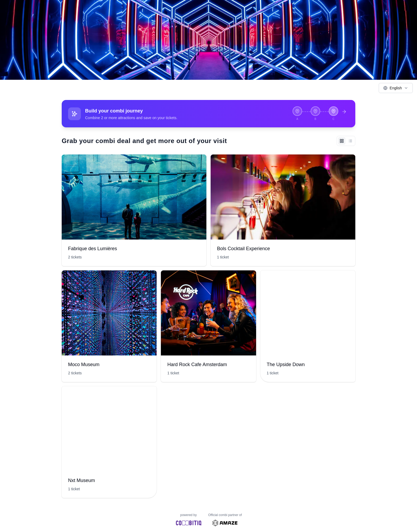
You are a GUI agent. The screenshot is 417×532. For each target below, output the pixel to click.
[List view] (350, 141)
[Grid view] (342, 141)
